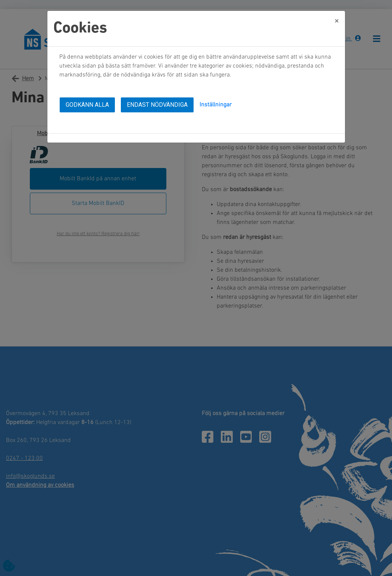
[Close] (337, 19)
